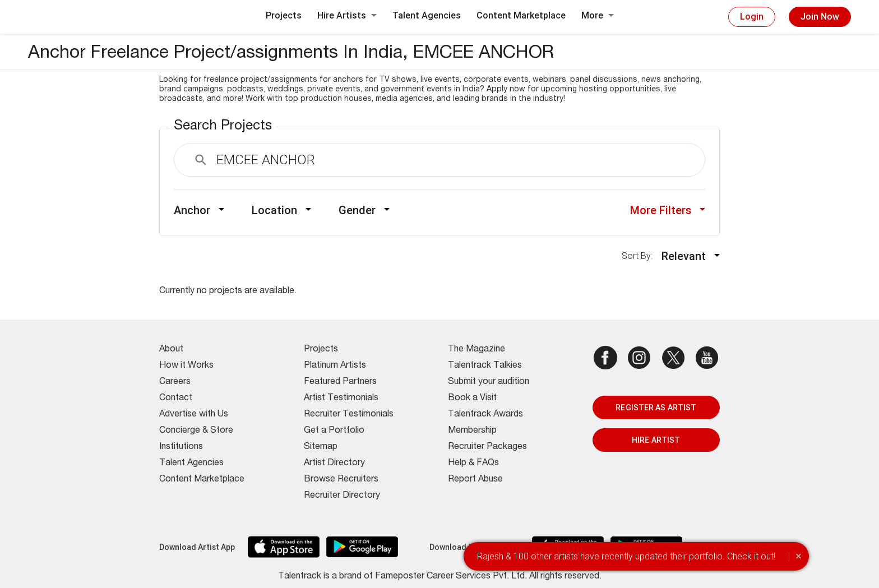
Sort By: (640, 256)
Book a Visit (472, 399)
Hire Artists (347, 15)
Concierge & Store (196, 431)
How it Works (186, 366)
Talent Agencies (427, 15)
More (598, 15)
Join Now (820, 17)
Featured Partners (340, 382)
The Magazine (476, 350)
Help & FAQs (473, 464)
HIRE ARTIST (656, 440)
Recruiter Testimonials (349, 415)
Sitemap (321, 447)
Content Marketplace (521, 15)
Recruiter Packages (487, 447)
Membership (472, 431)
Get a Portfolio (334, 431)
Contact (176, 399)
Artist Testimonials (341, 399)
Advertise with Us (194, 415)
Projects (284, 15)
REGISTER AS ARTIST (656, 408)
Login (752, 17)
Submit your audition (489, 382)
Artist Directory (334, 464)
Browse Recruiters (341, 480)
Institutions (181, 447)
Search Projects (223, 127)
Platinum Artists (335, 366)
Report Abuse (475, 480)
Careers (175, 382)
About (171, 350)
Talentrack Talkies (485, 366)
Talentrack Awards (485, 415)
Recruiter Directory (342, 496)
